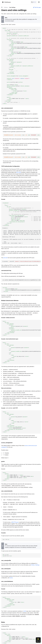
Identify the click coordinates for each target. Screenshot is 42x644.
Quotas (11, 578)
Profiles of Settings (35, 565)
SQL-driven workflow (21, 19)
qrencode (5, 258)
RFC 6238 (19, 172)
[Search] (34, 2)
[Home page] (2, 7)
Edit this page (37, 7)
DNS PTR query (15, 522)
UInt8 (25, 611)
